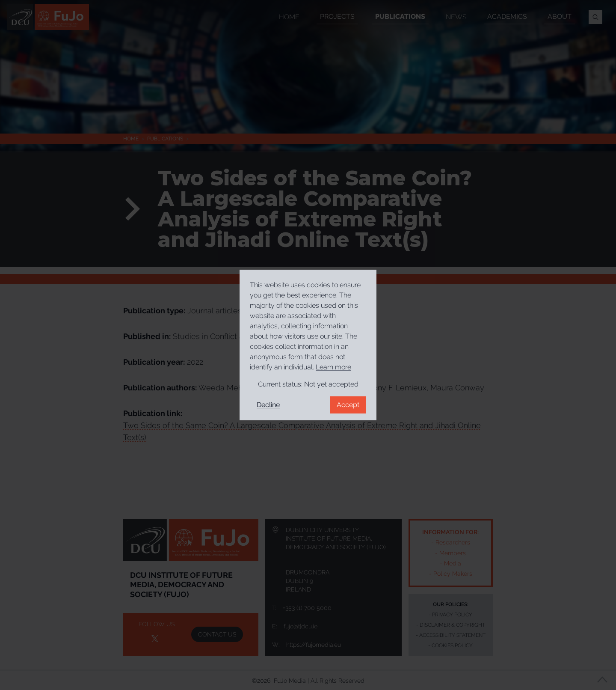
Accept (348, 405)
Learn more (333, 367)
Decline (268, 405)
